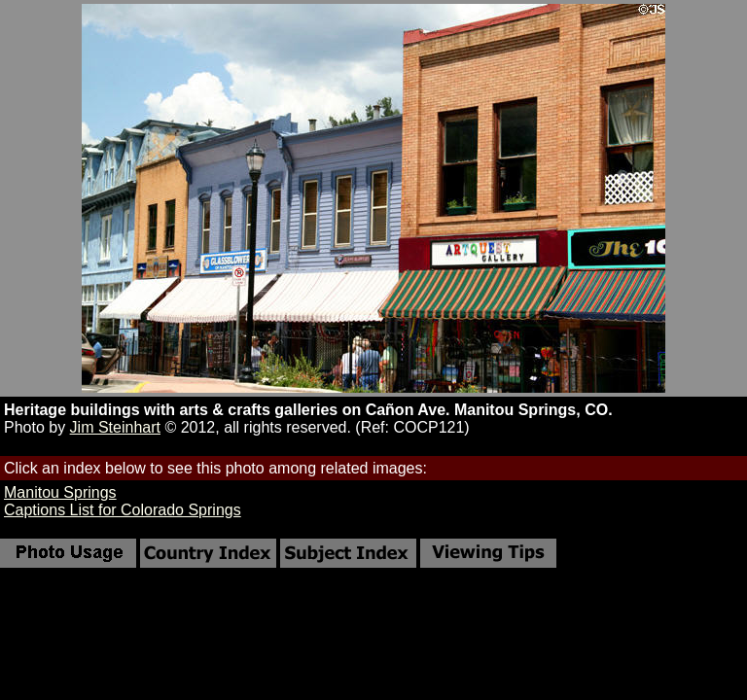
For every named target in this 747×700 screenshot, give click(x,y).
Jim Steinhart (115, 427)
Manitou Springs (60, 492)
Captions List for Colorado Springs (123, 510)
